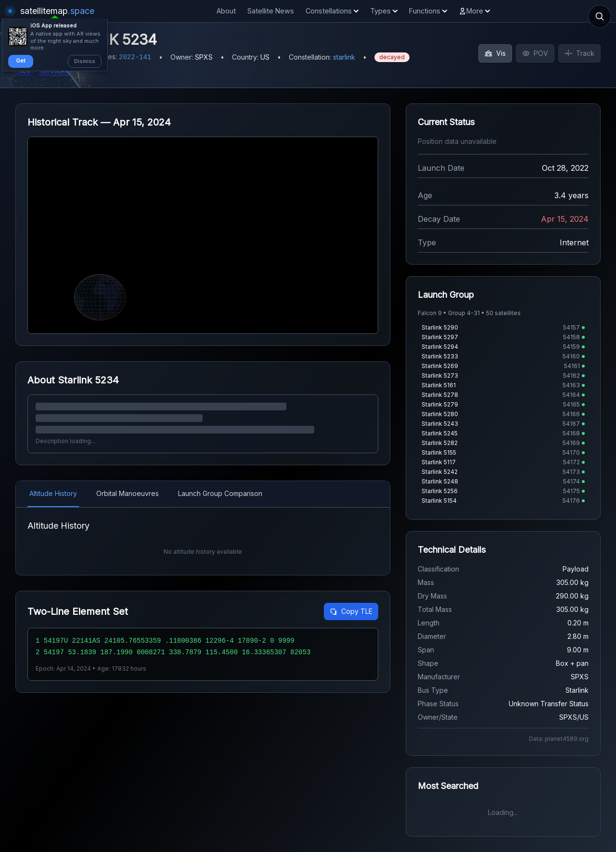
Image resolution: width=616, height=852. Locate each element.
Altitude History (53, 493)
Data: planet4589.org (559, 739)
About (226, 11)
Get (21, 61)
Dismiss (85, 61)
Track (579, 53)
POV (535, 53)
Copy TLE (351, 611)
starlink (344, 57)
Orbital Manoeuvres (128, 493)
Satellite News (271, 11)
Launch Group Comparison (220, 493)
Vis (495, 53)
